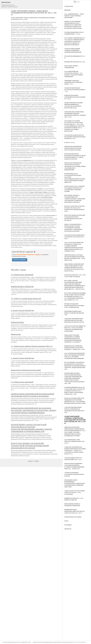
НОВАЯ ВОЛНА (17, 322)
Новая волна (16, 334)
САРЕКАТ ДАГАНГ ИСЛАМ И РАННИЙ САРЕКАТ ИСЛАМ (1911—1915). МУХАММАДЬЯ (74, 493)
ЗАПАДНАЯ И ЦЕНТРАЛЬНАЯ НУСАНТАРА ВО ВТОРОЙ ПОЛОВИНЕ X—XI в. (75, 90)
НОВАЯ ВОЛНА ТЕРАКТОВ (22, 287)
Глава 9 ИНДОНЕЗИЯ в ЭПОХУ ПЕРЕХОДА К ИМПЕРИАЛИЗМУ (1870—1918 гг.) (75, 441)
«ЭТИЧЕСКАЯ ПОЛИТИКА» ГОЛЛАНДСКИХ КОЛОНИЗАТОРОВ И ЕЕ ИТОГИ (74, 474)
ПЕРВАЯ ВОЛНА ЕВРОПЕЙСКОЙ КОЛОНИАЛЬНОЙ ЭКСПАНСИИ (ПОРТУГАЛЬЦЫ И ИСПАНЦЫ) (73, 148)
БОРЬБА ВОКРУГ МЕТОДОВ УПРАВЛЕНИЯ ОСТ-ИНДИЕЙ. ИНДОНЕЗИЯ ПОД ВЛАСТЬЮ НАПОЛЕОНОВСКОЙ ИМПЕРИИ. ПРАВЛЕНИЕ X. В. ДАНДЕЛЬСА (73, 339)
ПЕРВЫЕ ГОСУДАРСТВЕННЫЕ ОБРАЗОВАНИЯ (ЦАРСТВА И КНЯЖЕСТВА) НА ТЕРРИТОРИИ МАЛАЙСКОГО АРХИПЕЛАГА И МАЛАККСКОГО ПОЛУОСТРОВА (73, 25)
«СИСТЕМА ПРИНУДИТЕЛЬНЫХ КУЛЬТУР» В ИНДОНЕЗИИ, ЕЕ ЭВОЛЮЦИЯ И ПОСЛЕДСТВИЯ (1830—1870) (25, 642)
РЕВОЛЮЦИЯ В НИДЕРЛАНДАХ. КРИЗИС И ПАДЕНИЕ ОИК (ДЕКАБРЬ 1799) (74, 313)
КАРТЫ (66, 521)
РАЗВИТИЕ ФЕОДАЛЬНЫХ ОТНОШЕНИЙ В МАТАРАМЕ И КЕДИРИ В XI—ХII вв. (75, 97)
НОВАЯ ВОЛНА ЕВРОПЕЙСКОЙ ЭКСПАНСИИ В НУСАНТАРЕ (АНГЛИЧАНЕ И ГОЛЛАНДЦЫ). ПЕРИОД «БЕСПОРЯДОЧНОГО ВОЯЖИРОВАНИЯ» (75, 166)
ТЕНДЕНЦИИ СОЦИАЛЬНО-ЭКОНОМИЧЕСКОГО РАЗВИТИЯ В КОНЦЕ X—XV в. (73, 82)
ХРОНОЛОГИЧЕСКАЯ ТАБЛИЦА (73, 517)
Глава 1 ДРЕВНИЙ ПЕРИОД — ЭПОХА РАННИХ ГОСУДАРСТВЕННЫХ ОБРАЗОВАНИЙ (74, 16)
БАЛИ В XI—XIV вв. (70, 143)
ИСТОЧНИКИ (68, 525)
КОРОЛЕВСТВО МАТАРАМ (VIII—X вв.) (75, 62)
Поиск (77, 2)
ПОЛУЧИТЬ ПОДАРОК (20, 260)
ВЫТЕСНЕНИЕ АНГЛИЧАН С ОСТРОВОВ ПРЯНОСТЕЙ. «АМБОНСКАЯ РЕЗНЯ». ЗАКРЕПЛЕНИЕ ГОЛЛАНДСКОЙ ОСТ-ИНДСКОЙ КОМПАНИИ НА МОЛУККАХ (75, 199)
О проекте (30, 461)
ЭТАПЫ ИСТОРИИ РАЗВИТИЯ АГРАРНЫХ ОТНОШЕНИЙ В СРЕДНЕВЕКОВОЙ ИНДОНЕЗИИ (73, 50)
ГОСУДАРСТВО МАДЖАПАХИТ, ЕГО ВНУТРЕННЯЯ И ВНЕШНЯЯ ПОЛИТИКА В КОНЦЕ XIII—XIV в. (75, 137)
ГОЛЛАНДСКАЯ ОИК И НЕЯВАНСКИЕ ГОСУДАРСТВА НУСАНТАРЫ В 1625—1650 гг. (74, 237)
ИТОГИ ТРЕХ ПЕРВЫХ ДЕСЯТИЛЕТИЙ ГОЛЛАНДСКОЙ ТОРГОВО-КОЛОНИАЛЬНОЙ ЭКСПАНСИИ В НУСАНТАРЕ (30, 446)
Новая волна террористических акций (26, 370)
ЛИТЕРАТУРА (68, 529)
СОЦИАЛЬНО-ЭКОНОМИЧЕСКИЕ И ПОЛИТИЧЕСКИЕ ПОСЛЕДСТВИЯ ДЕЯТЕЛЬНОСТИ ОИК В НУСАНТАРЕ (74, 320)
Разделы (36, 461)
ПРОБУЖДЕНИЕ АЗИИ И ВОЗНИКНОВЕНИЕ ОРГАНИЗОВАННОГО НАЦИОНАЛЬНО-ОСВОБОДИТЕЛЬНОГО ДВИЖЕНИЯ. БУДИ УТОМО (75, 483)
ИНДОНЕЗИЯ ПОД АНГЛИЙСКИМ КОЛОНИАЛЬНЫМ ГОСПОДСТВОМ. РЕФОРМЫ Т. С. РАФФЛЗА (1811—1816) (74, 348)
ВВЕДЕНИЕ (67, 10)
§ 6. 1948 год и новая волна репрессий (26, 298)
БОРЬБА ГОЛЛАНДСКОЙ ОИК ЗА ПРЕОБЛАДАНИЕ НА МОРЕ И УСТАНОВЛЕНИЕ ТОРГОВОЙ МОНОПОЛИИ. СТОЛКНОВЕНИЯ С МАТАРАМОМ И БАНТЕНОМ (74, 228)
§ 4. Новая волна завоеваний (22, 275)
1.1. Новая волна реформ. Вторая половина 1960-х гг (32, 346)
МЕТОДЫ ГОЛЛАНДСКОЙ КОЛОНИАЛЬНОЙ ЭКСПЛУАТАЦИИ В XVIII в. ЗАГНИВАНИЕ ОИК (74, 306)
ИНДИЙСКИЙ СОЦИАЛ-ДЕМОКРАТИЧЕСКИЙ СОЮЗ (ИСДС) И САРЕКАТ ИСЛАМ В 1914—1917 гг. (74, 511)
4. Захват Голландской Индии (23, 310)
